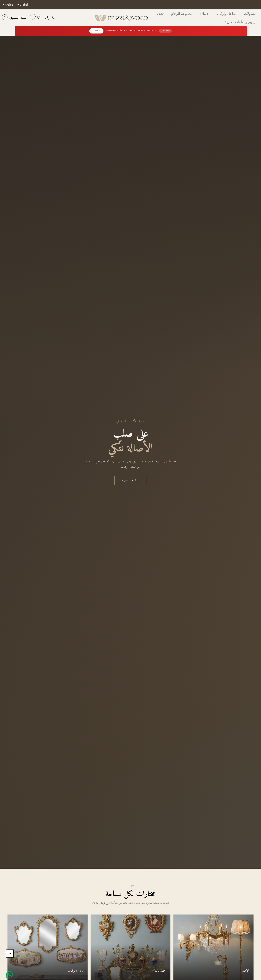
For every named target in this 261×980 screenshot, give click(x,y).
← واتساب (96, 31)
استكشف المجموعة (131, 480)
